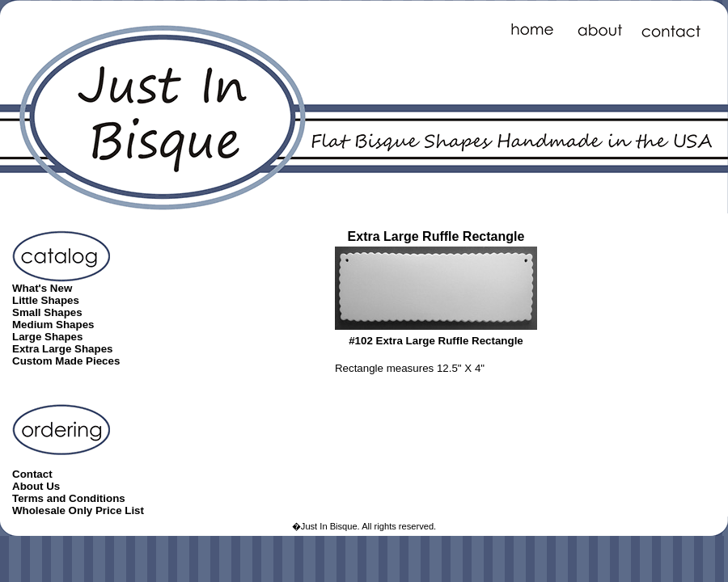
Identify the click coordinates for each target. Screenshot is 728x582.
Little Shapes (46, 300)
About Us (36, 486)
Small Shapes (47, 312)
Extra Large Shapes (62, 349)
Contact (32, 474)
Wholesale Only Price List (78, 510)
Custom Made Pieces (66, 361)
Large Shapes (47, 337)
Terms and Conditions (69, 498)
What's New (42, 288)
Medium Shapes (53, 325)
